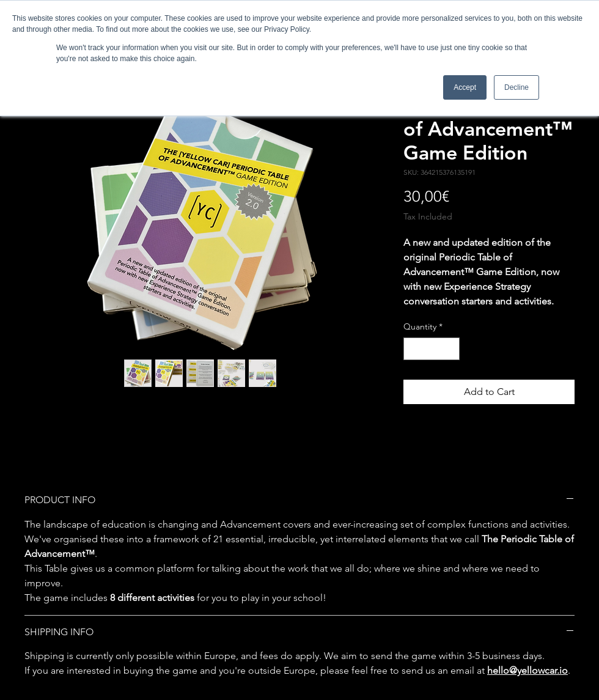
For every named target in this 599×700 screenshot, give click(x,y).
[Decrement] (413, 349)
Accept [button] (465, 87)
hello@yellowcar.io (527, 670)
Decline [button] (516, 87)
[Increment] (450, 349)
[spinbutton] (432, 349)
